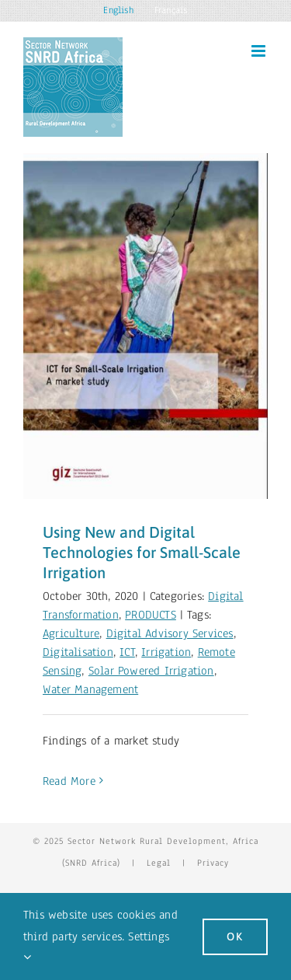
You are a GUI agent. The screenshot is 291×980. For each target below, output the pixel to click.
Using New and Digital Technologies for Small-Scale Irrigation (142, 552)
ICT (127, 652)
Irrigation (166, 652)
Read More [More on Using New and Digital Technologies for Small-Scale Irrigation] (69, 781)
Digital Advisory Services (170, 633)
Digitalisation (78, 652)
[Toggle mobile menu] (260, 51)
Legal (159, 863)
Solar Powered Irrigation (151, 671)
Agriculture (71, 633)
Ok (235, 936)
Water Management (90, 689)
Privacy (213, 863)
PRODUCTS (151, 615)
